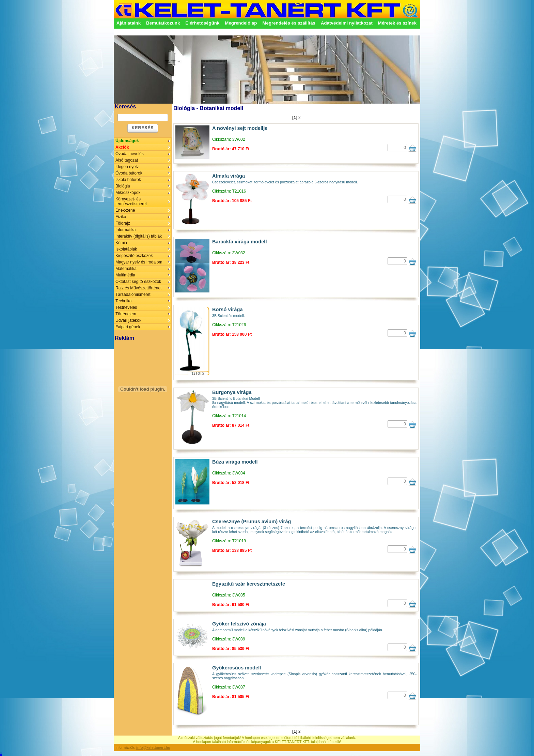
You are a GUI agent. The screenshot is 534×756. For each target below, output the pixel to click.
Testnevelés (126, 307)
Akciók (122, 147)
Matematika (126, 269)
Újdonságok (127, 141)
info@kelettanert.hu (153, 747)
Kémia (121, 243)
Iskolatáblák (126, 249)
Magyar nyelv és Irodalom (139, 262)
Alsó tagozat (127, 160)
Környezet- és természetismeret (131, 201)
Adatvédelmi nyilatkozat (347, 23)
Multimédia (125, 275)
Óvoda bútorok (129, 173)
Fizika (121, 217)
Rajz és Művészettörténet (138, 288)
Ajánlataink (129, 23)
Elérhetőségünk (202, 23)
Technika (123, 301)
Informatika (125, 230)
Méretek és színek (397, 23)
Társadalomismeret (133, 294)
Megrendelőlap (241, 23)
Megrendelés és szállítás (289, 23)
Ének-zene (125, 210)
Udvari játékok (128, 320)
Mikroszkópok (128, 193)
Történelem (126, 314)
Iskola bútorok (128, 180)
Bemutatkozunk (163, 23)
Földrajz (123, 223)
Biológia (123, 186)
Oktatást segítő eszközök (138, 282)
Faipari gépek (128, 327)
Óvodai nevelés (130, 154)
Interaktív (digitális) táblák (139, 236)
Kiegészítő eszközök (134, 256)
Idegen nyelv (127, 167)
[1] (295, 118)
